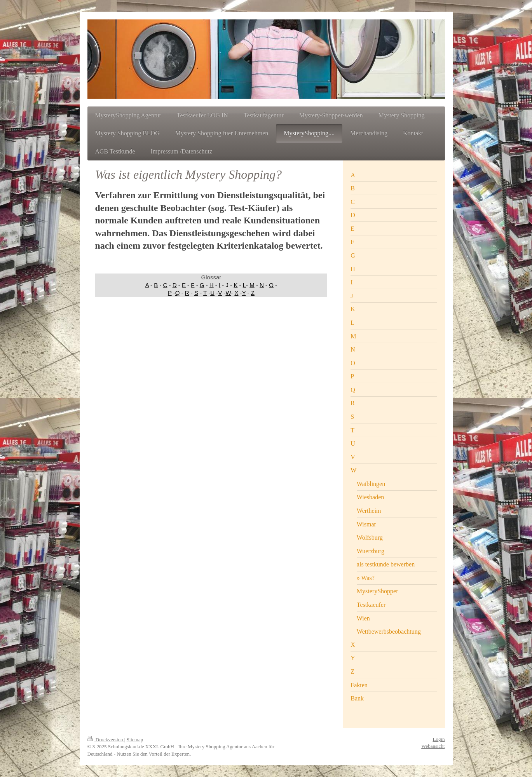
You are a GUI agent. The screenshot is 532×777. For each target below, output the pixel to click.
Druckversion (106, 740)
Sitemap (135, 740)
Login (439, 739)
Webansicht (433, 746)
